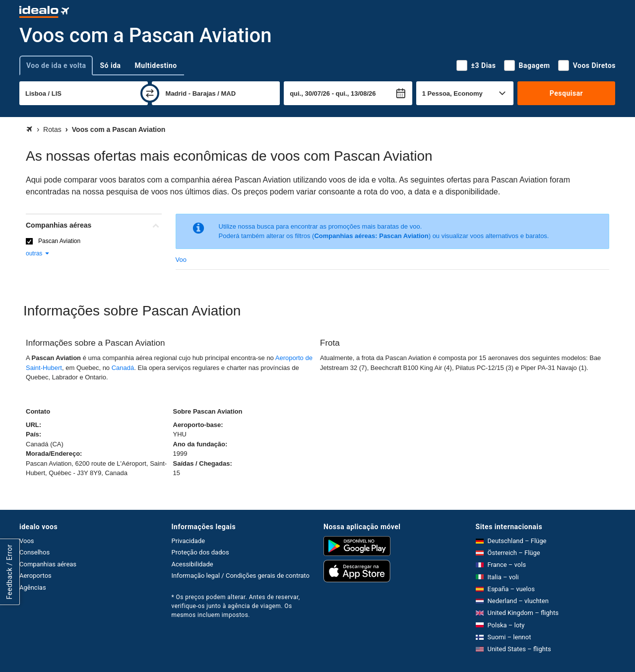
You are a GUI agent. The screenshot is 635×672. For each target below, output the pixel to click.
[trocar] (150, 93)
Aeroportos (35, 576)
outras (38, 253)
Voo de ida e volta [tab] (56, 65)
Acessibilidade (192, 564)
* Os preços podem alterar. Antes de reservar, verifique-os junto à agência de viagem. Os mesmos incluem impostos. (236, 606)
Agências (33, 587)
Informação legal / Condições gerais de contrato (241, 576)
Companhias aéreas (48, 564)
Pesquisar (566, 93)
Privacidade (189, 541)
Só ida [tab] (110, 65)
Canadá (123, 368)
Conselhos (34, 552)
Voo (181, 260)
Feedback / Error (9, 572)
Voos (27, 541)
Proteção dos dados (200, 552)
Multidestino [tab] (156, 65)
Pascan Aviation (59, 241)
